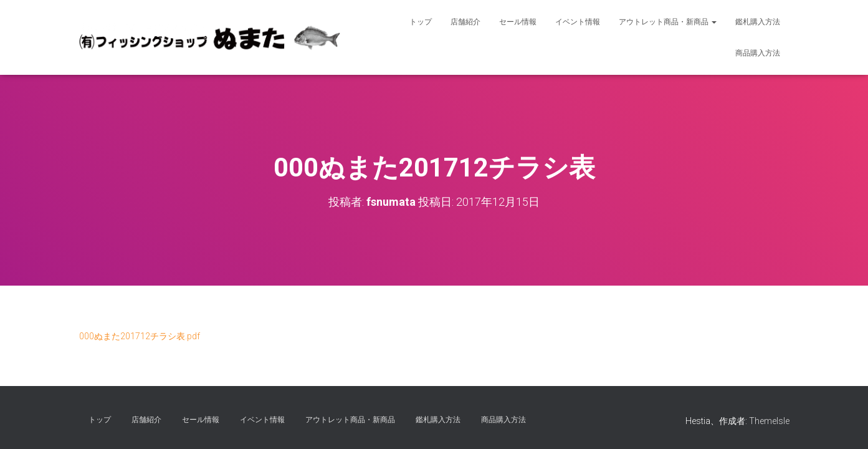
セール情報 (518, 22)
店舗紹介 (465, 22)
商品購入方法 (758, 53)
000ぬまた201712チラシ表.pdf (140, 336)
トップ (421, 22)
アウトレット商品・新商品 (668, 22)
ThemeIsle (769, 421)
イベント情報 (578, 22)
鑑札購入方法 (758, 22)
